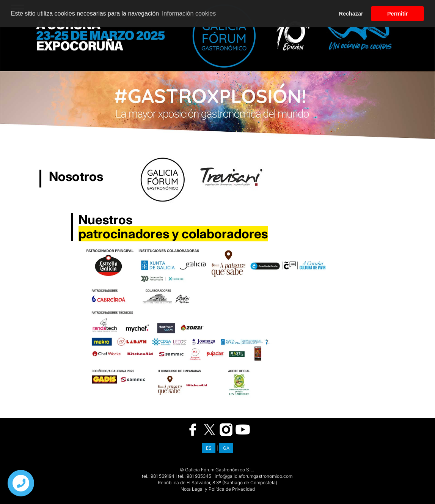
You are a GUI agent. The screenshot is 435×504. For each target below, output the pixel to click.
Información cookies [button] (189, 13)
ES (209, 448)
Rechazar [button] (351, 14)
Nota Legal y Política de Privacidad (218, 489)
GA (226, 448)
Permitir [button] (397, 14)
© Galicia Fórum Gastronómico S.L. (217, 470)
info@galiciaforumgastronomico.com (254, 476)
